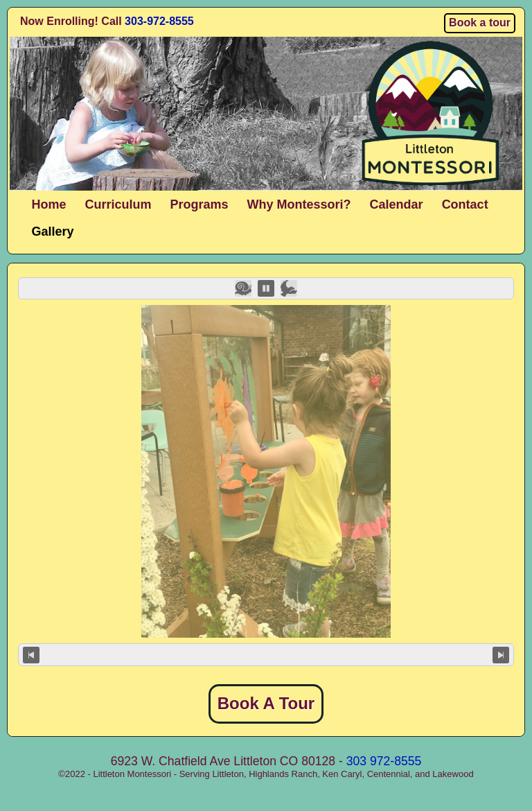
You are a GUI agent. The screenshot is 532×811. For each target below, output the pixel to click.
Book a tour (480, 23)
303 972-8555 (384, 761)
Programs (199, 204)
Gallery (53, 232)
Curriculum (118, 204)
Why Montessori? (299, 204)
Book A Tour (266, 703)
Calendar (397, 204)
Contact (465, 204)
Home (49, 204)
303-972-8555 (159, 21)
